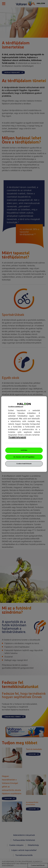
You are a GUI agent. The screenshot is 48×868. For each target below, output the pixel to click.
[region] (24, 434)
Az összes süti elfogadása (24, 457)
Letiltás (24, 450)
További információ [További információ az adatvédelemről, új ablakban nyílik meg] (17, 438)
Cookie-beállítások (24, 464)
